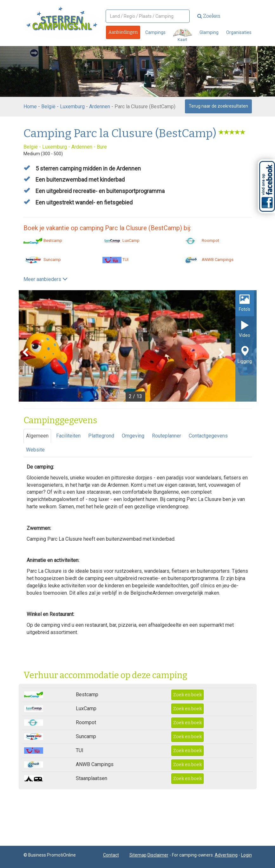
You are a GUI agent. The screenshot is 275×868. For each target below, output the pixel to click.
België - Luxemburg (63, 107)
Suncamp (42, 260)
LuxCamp (121, 240)
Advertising (226, 855)
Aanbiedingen (123, 32)
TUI (115, 260)
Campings (155, 32)
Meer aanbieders (46, 279)
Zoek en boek (187, 695)
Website (35, 450)
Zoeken (209, 16)
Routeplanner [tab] (167, 436)
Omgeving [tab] (133, 436)
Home (30, 107)
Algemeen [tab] (37, 436)
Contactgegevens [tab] (208, 436)
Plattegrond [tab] (101, 436)
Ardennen (100, 107)
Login (246, 855)
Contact (111, 855)
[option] (138, 346)
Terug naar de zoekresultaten (218, 106)
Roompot (200, 240)
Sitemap (138, 855)
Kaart (183, 35)
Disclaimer (158, 855)
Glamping (209, 32)
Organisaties (239, 32)
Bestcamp (43, 240)
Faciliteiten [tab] (68, 436)
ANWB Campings (208, 260)
